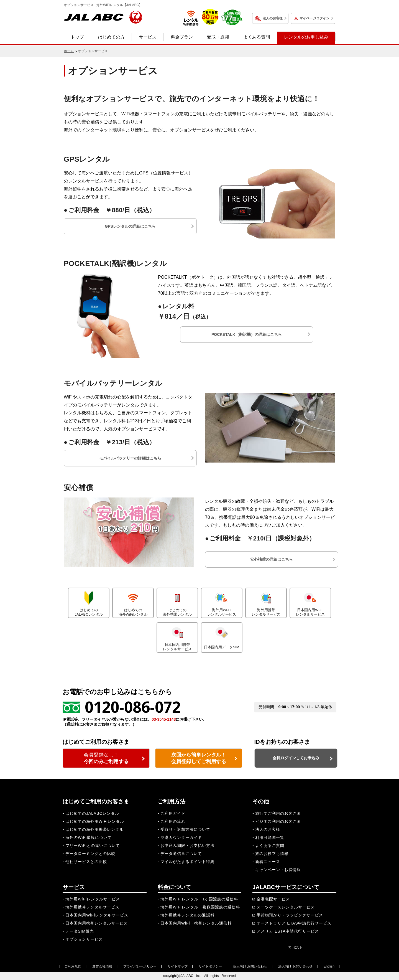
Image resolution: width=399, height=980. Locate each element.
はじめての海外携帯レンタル (177, 602)
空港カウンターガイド (181, 837)
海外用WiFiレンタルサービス (93, 899)
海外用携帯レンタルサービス (266, 602)
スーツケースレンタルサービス (286, 907)
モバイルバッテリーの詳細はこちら (130, 458)
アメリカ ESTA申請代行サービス (288, 931)
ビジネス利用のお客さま (278, 821)
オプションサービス (84, 939)
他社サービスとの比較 (86, 862)
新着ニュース (268, 862)
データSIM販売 (80, 931)
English (329, 966)
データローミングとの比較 (90, 854)
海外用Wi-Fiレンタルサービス (222, 602)
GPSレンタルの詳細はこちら (130, 226)
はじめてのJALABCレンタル (89, 602)
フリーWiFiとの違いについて (93, 846)
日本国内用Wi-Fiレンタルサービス (310, 602)
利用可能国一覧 (270, 837)
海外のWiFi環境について (89, 837)
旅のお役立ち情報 (272, 854)
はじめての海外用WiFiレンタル (95, 821)
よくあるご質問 (270, 846)
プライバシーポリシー (140, 966)
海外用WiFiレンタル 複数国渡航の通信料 (200, 907)
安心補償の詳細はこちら (272, 559)
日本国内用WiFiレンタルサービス (97, 915)
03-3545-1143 (164, 719)
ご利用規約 (73, 966)
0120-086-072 (133, 707)
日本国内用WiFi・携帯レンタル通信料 (196, 923)
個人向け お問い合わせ (250, 966)
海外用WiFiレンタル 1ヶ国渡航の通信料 (199, 899)
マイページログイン (314, 18)
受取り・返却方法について (185, 829)
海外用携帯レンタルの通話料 (187, 915)
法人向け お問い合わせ (295, 966)
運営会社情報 (102, 966)
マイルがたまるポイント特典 (187, 862)
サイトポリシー (210, 966)
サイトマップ (178, 966)
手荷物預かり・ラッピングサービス (290, 915)
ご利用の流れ (173, 821)
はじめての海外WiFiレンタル (133, 602)
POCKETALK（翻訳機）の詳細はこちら (247, 334)
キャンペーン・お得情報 (278, 870)
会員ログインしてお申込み (296, 758)
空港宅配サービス (273, 899)
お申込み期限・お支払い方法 (187, 846)
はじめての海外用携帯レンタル (94, 829)
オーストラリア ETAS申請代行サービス (294, 923)
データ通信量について (181, 854)
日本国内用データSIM (222, 636)
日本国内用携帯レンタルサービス (177, 637)
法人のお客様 (273, 18)
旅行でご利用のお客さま (278, 813)
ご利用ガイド (173, 813)
